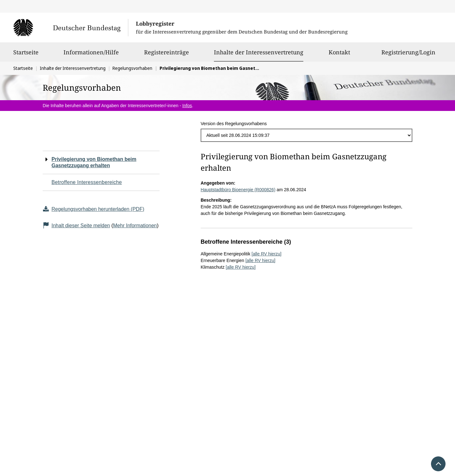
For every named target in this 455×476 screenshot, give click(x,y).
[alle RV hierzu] (267, 254)
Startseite (26, 55)
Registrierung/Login (408, 55)
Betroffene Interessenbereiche (87, 182)
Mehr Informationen (135, 226)
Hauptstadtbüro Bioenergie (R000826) (238, 190)
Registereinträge (167, 55)
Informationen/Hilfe (91, 55)
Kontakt (339, 55)
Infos (187, 106)
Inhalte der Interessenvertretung (259, 52)
